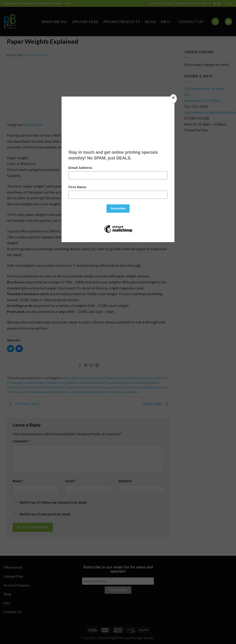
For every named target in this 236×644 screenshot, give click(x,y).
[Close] (173, 99)
